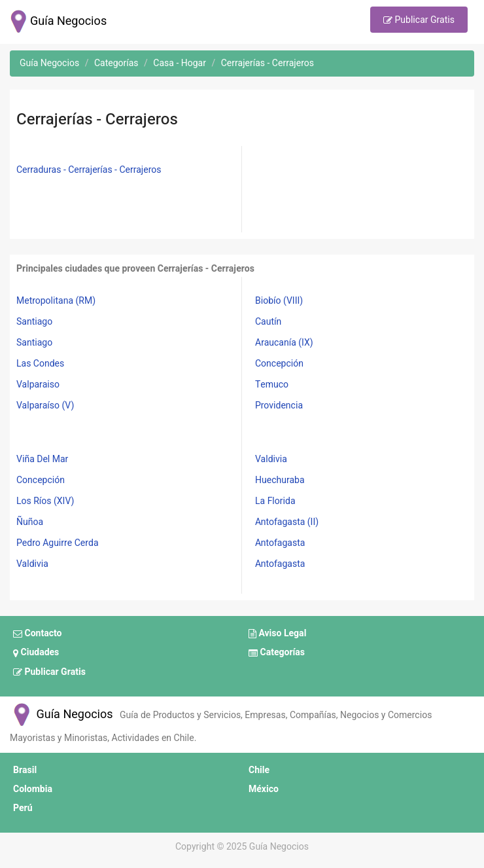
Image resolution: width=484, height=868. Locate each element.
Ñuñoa (30, 522)
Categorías (277, 653)
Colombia (33, 789)
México (264, 789)
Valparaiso (38, 385)
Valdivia (32, 564)
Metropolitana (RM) (56, 301)
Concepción (279, 364)
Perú (23, 808)
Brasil (25, 770)
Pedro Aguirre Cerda (58, 543)
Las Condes (40, 364)
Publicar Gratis (419, 20)
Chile (259, 770)
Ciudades (36, 653)
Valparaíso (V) (45, 406)
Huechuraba (280, 480)
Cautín (268, 322)
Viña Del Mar (42, 459)
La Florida (275, 501)
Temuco (272, 385)
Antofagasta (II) (287, 522)
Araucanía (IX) (284, 343)
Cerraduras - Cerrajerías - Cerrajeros (89, 170)
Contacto (37, 634)
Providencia (279, 406)
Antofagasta (280, 543)
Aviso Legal (277, 634)
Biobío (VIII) (279, 301)
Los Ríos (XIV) (45, 501)
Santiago (34, 322)
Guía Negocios (61, 714)
